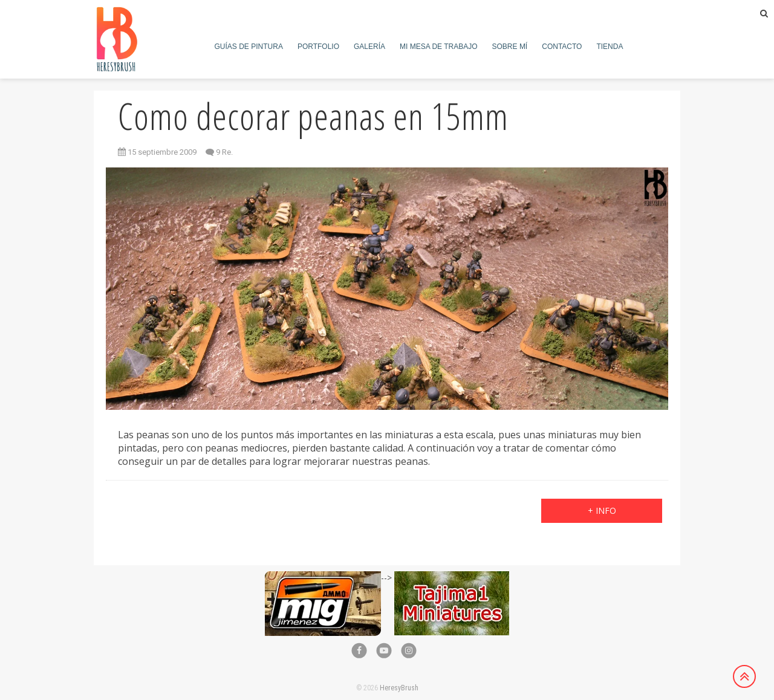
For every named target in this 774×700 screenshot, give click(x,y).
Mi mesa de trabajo (438, 47)
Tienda (610, 47)
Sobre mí (510, 47)
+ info (602, 510)
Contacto (562, 47)
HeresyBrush (399, 688)
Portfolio (318, 47)
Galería (369, 47)
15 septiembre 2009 (157, 152)
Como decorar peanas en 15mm (313, 116)
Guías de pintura (249, 47)
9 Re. (224, 152)
